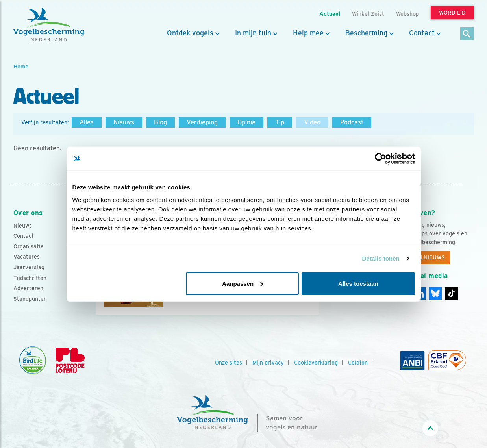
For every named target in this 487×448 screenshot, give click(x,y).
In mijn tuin (253, 33)
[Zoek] (467, 34)
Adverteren (28, 288)
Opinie (246, 122)
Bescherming (366, 33)
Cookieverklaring (316, 363)
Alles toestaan (358, 283)
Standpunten (30, 299)
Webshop (407, 14)
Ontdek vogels (190, 33)
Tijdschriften (30, 278)
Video (312, 122)
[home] (49, 25)
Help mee (308, 33)
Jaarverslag (29, 267)
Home (21, 66)
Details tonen (381, 258)
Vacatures (27, 257)
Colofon (358, 363)
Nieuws (124, 122)
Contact (422, 33)
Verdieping (202, 122)
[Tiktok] (452, 293)
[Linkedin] (435, 293)
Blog (160, 122)
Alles (87, 122)
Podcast (352, 122)
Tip (280, 122)
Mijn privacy (268, 363)
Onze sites (229, 363)
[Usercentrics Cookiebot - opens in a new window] (381, 159)
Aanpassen (243, 283)
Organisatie (29, 246)
